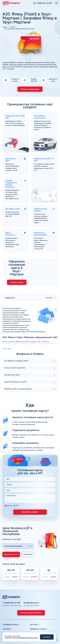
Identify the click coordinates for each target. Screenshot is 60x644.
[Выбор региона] (18, 535)
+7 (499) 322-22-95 (11, 593)
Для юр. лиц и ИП (13, 495)
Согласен (47, 637)
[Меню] (56, 3)
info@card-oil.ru (31, 593)
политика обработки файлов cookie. (26, 638)
